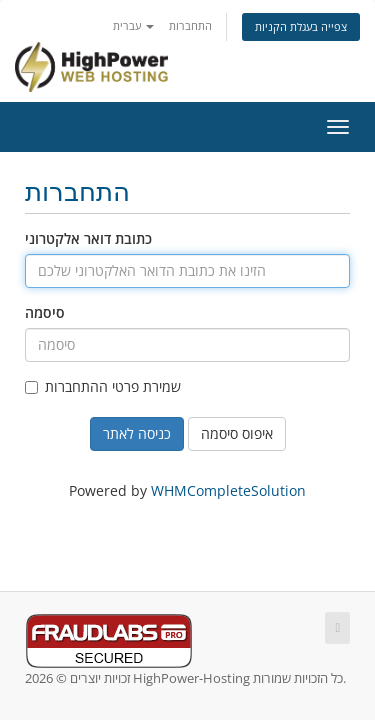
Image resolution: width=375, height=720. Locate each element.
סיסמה (45, 312)
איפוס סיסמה (237, 433)
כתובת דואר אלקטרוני (88, 238)
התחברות (190, 25)
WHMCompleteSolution (228, 490)
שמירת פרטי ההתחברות (103, 386)
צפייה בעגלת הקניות (301, 26)
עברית (133, 25)
